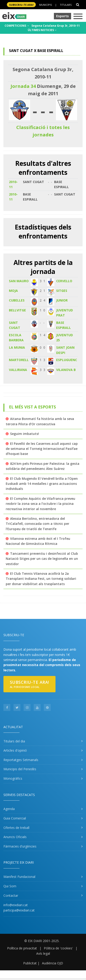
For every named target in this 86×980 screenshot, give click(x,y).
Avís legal (43, 953)
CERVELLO (64, 281)
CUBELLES (17, 300)
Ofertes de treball (16, 828)
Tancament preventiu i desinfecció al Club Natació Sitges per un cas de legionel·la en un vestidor (42, 559)
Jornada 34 (23, 86)
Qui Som (10, 886)
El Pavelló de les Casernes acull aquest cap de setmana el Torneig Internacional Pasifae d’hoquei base (42, 449)
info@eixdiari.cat (16, 905)
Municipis (46, 5)
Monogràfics (13, 778)
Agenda (9, 809)
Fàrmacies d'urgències (20, 846)
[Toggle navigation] (78, 17)
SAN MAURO (19, 281)
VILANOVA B (66, 370)
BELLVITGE (17, 310)
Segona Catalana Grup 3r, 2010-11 (56, 26)
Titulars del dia (14, 741)
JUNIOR (62, 300)
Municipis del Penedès (20, 769)
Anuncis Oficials (15, 837)
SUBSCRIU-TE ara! (21, 5)
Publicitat (30, 963)
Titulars (66, 5)
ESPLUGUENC (67, 360)
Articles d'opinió (15, 750)
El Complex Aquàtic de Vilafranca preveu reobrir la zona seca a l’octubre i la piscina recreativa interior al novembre (40, 504)
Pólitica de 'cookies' (58, 948)
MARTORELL (19, 360)
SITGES (62, 291)
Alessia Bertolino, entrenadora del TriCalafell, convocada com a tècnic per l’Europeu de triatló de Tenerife (37, 524)
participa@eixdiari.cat (19, 910)
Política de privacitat (22, 948)
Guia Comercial (15, 818)
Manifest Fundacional (19, 877)
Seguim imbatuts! (25, 434)
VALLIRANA (18, 370)
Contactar (11, 895)
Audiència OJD (53, 963)
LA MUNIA (17, 347)
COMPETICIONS (17, 26)
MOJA (13, 291)
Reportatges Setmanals (21, 760)
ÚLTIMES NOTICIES (42, 30)
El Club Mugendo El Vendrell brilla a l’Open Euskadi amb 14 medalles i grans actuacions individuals (42, 484)
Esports (62, 16)
